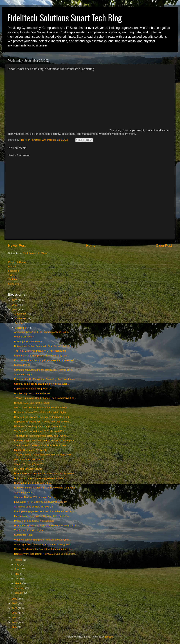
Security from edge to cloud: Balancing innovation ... (42, 384)
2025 (15, 305)
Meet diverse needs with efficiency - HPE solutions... (42, 516)
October (19, 323)
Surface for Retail (24, 493)
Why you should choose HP (29, 459)
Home (91, 245)
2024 (15, 310)
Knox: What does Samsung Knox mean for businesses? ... (46, 360)
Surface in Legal (23, 374)
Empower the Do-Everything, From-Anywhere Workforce (45, 379)
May (17, 574)
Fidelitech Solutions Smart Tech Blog (65, 17)
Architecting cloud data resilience (32, 393)
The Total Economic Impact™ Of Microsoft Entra (40, 351)
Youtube (13, 279)
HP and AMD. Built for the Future (32, 403)
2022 (15, 603)
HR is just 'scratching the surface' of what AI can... (41, 426)
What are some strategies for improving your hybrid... (43, 540)
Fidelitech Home (17, 262)
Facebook (13, 271)
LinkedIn (13, 266)
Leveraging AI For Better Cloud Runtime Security (40, 502)
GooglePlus (14, 284)
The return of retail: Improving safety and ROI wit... (41, 436)
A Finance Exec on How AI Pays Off (33, 507)
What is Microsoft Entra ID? (29, 464)
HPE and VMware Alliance (28, 469)
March (18, 583)
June (18, 569)
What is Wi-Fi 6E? (24, 337)
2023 (15, 599)
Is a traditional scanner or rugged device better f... (41, 478)
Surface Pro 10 (22, 365)
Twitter (12, 275)
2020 (15, 613)
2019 (15, 618)
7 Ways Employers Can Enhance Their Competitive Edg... (45, 398)
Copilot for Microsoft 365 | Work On (33, 389)
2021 (15, 608)
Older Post (164, 245)
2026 (15, 300)
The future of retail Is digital (29, 530)
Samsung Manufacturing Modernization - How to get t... (44, 370)
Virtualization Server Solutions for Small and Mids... (42, 407)
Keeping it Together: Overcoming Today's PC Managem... (45, 440)
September (21, 328)
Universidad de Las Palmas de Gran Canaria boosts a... (44, 346)
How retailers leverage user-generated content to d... (43, 417)
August (19, 560)
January (19, 593)
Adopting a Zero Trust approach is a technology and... (43, 544)
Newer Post (17, 245)
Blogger (109, 637)
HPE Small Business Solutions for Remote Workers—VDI (45, 526)
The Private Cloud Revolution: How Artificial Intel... (41, 445)
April (18, 579)
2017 (15, 627)
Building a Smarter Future (28, 341)
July (17, 564)
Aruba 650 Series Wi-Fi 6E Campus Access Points (41, 332)
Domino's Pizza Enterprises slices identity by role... (42, 356)
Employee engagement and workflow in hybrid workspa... (45, 511)
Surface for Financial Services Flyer (33, 483)
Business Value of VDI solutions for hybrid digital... (41, 412)
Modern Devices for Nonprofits (31, 450)
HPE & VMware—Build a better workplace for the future (44, 473)
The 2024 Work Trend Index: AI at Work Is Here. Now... (44, 455)
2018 (15, 622)
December (21, 314)
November (21, 318)
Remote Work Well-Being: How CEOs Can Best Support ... (46, 554)
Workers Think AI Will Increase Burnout (35, 497)
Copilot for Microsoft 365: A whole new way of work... (43, 422)
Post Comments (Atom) (36, 253)
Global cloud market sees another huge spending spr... (44, 549)
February (20, 588)
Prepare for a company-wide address (34, 521)
